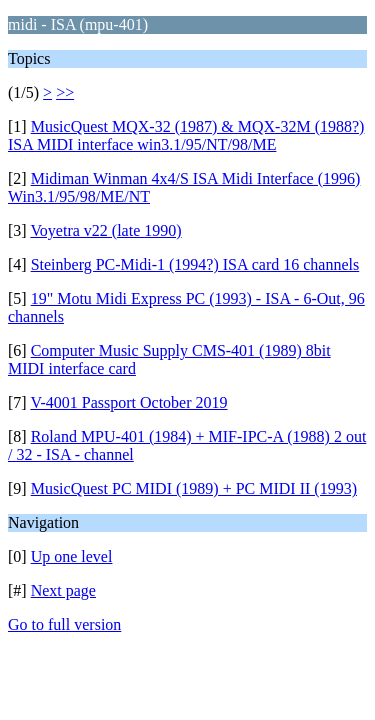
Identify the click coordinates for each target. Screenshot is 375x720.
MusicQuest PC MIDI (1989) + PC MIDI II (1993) (194, 488)
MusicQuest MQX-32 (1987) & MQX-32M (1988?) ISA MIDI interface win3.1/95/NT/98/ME (186, 135)
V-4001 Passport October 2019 (128, 402)
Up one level (72, 556)
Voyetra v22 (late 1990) (105, 230)
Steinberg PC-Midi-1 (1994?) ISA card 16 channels (195, 264)
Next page (63, 590)
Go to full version (64, 624)
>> (65, 92)
